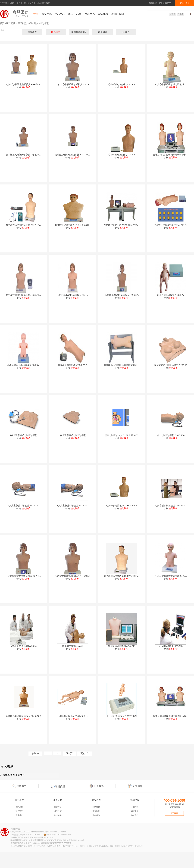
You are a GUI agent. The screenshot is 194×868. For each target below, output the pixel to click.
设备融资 (96, 815)
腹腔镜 (19, 3)
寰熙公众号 (185, 3)
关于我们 (4, 3)
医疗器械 (11, 23)
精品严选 (47, 14)
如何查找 (135, 815)
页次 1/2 (85, 753)
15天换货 (96, 786)
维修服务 (19, 786)
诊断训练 (34, 23)
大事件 (12, 3)
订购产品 (135, 807)
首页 (36, 14)
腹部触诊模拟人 (79, 32)
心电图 (126, 32)
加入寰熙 (19, 811)
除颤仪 (172, 14)
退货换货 (58, 786)
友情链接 (96, 807)
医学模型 (22, 23)
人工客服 (174, 813)
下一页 (69, 753)
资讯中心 (90, 14)
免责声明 (58, 807)
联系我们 (46, 3)
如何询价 (135, 811)
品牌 (79, 14)
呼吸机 (181, 14)
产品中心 (60, 14)
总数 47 (35, 753)
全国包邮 (135, 786)
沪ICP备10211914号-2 (32, 835)
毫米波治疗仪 (30, 3)
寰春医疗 (96, 811)
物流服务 (58, 815)
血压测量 (103, 32)
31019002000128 (64, 835)
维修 (39, 3)
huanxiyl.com (36, 832)
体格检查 (32, 32)
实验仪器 (103, 14)
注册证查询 (117, 14)
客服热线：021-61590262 (160, 3)
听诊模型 (45, 23)
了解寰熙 (19, 807)
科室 (71, 14)
